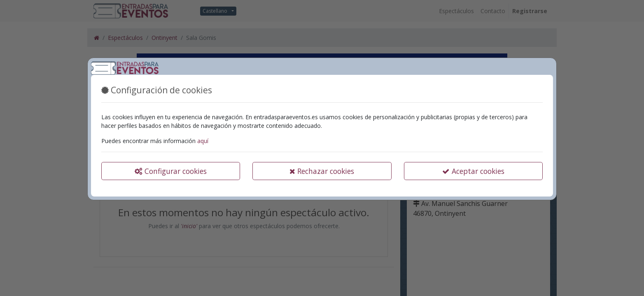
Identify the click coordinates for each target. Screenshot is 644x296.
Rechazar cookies (322, 171)
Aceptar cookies (473, 171)
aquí (203, 141)
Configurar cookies (171, 171)
